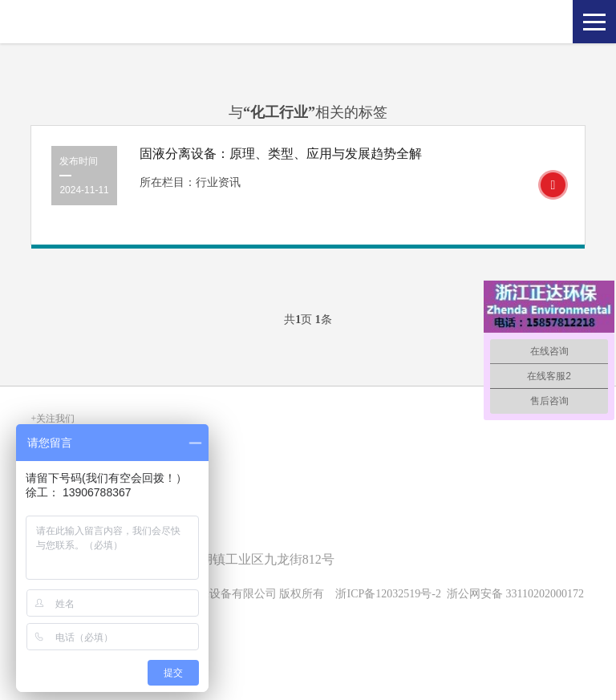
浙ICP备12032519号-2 (388, 594)
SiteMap (49, 634)
